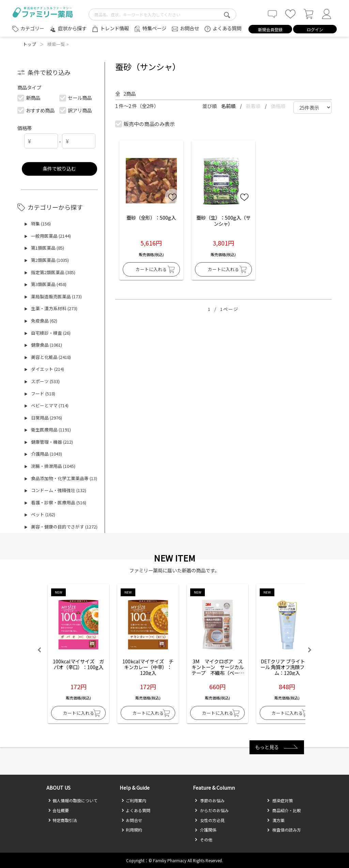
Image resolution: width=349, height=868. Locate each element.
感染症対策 (280, 800)
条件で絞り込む (59, 168)
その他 (203, 840)
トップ (29, 44)
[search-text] (162, 14)
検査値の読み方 (284, 830)
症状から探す (72, 28)
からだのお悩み (212, 810)
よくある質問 (227, 28)
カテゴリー (32, 28)
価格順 (278, 106)
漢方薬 (276, 820)
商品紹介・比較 (284, 810)
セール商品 (76, 98)
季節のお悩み (210, 800)
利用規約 (132, 830)
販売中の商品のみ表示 (145, 124)
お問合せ (189, 28)
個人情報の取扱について (73, 800)
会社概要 (58, 810)
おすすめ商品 (36, 110)
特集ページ (154, 28)
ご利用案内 (134, 800)
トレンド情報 (115, 28)
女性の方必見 (210, 820)
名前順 (229, 106)
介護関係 (206, 830)
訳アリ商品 (76, 110)
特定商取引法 (63, 820)
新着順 (254, 106)
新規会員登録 (270, 29)
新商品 (29, 98)
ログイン (315, 29)
